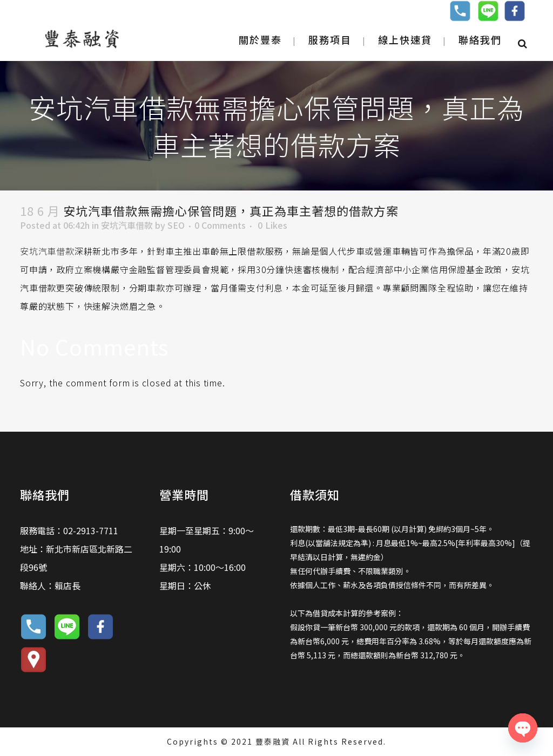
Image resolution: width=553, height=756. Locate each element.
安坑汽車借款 (127, 225)
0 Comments (220, 225)
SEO (176, 225)
